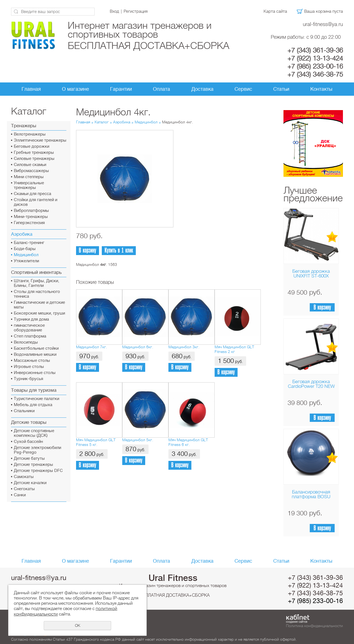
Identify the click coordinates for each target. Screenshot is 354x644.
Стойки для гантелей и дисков (36, 202)
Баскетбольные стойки (36, 348)
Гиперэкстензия (29, 223)
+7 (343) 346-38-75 (315, 74)
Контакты (321, 89)
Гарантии (121, 89)
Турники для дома (31, 319)
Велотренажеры (30, 134)
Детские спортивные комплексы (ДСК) (34, 433)
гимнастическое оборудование (29, 328)
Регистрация (136, 11)
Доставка (202, 89)
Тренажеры (24, 126)
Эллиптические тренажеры (40, 140)
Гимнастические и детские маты (39, 305)
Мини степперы (29, 177)
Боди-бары (25, 249)
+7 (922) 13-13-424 (315, 58)
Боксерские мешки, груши (39, 313)
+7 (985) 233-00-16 (315, 66)
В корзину (322, 307)
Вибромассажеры (31, 171)
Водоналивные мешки (35, 355)
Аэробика (22, 234)
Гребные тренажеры (34, 153)
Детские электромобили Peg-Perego (37, 450)
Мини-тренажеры (31, 217)
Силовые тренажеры (34, 159)
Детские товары (29, 422)
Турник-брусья (28, 379)
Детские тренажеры (33, 465)
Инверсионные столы (35, 373)
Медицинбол (26, 255)
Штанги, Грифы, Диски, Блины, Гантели (37, 283)
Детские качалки (30, 483)
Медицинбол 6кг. (138, 347)
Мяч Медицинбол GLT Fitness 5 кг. (96, 442)
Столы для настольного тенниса (37, 294)
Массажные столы (32, 361)
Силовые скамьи (30, 165)
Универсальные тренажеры (29, 185)
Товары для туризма (34, 390)
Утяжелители (26, 261)
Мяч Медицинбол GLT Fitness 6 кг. (188, 442)
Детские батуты (29, 459)
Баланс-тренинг (29, 243)
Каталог (102, 122)
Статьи (281, 89)
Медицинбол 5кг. (138, 440)
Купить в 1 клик (119, 250)
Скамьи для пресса (32, 194)
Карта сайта (275, 11)
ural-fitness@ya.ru (323, 24)
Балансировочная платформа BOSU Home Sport (311, 497)
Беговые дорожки (32, 146)
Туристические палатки (37, 399)
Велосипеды (26, 342)
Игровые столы (29, 367)
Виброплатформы (31, 211)
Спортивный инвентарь (36, 272)
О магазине (76, 89)
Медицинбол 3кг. (184, 347)
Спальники (24, 411)
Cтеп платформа (30, 336)
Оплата (162, 89)
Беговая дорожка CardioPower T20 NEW (311, 384)
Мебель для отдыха (33, 405)
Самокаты (24, 477)
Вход (114, 11)
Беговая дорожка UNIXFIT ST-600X (311, 274)
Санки (20, 495)
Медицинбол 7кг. (92, 347)
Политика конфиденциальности (314, 626)
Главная (31, 89)
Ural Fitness (173, 578)
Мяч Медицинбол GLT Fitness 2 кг (234, 349)
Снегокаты (24, 489)
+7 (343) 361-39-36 (315, 50)
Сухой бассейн (28, 442)
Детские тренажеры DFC (38, 471)
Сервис (243, 89)
